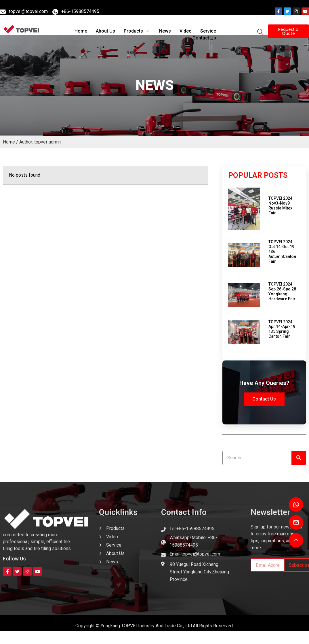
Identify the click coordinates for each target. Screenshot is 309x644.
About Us (105, 24)
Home (81, 24)
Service (208, 24)
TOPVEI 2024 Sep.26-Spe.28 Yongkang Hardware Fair (282, 291)
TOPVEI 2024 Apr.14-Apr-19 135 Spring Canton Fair (282, 329)
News (165, 24)
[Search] (299, 458)
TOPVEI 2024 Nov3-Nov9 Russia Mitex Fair (280, 205)
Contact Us (204, 31)
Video (186, 24)
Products (137, 24)
